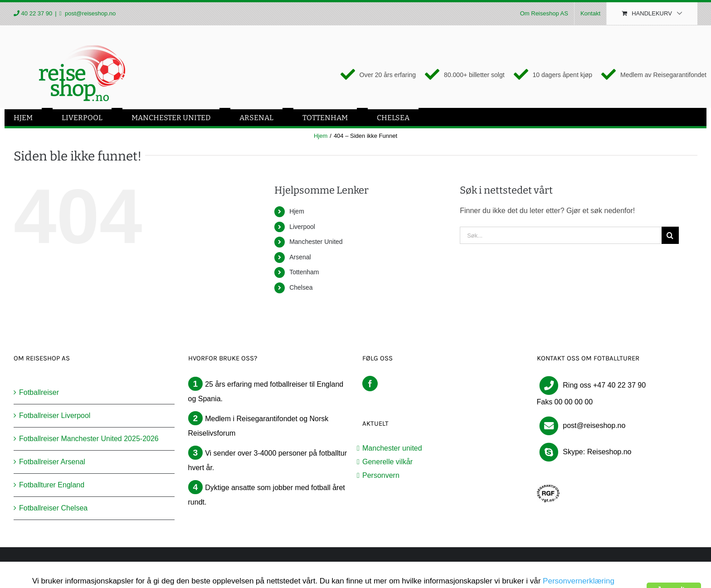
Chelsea (301, 287)
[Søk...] (561, 235)
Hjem (297, 211)
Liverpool (302, 227)
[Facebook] (370, 384)
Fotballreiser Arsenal (52, 462)
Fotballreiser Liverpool (55, 415)
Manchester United (316, 242)
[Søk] (670, 235)
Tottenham (304, 272)
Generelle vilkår (387, 462)
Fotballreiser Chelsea (53, 508)
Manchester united (392, 448)
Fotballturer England (52, 485)
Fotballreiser (39, 392)
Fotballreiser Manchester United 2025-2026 (89, 439)
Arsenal (300, 257)
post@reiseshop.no (89, 13)
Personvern (381, 475)
